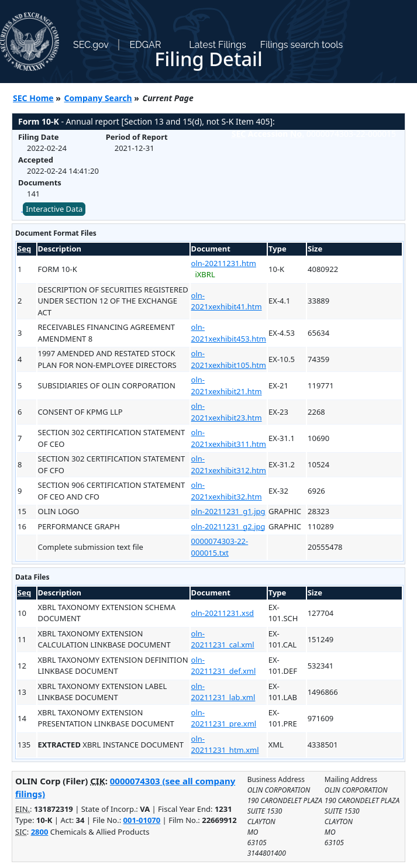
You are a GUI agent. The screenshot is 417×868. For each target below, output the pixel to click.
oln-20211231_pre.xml (224, 718)
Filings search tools (302, 45)
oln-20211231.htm (224, 263)
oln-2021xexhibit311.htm (229, 438)
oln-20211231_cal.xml (223, 639)
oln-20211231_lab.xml (223, 692)
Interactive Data (54, 209)
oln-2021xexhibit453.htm (229, 333)
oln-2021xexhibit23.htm (227, 412)
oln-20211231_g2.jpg (228, 526)
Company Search (98, 98)
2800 (40, 832)
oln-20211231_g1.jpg (228, 511)
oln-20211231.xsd (223, 613)
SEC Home (33, 98)
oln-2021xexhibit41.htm (227, 301)
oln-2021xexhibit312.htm (229, 464)
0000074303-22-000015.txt (220, 547)
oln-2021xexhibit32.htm (227, 491)
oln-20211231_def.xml (224, 666)
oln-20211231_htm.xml (225, 745)
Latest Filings (217, 45)
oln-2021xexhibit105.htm (229, 359)
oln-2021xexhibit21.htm (227, 385)
